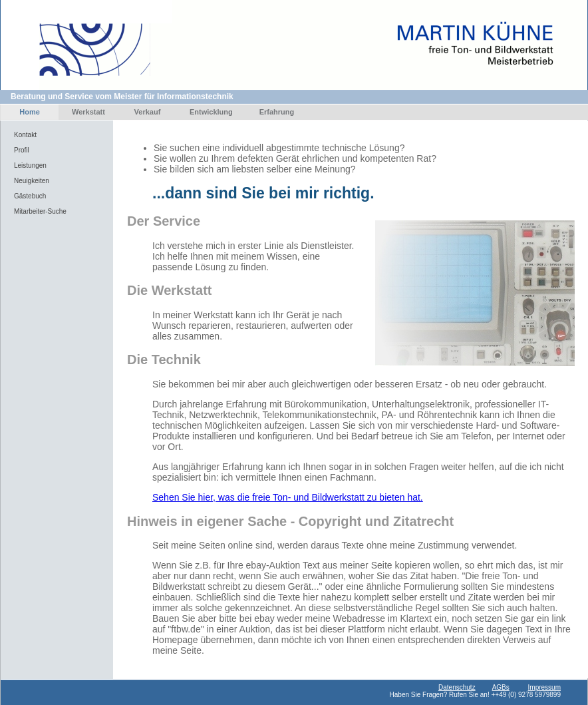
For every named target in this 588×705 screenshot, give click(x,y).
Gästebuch (30, 196)
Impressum (544, 687)
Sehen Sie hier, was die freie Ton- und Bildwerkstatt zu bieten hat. (288, 497)
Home (30, 112)
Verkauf (148, 112)
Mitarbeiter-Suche (40, 211)
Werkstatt (88, 112)
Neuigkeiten (32, 181)
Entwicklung (211, 112)
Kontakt (25, 135)
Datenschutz (457, 687)
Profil (22, 150)
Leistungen (30, 165)
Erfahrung (277, 112)
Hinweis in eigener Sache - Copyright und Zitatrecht (290, 521)
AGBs (501, 687)
